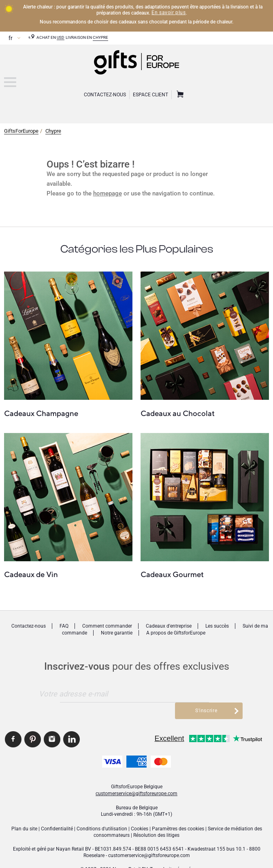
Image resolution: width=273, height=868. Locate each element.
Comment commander (107, 626)
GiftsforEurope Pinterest (33, 723)
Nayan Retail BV (74, 832)
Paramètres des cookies (178, 812)
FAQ (64, 626)
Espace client (150, 95)
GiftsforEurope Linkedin (71, 723)
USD (61, 37)
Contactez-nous (29, 626)
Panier (179, 95)
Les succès (217, 626)
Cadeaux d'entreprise (169, 626)
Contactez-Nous (105, 95)
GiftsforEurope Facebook (13, 723)
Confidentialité (57, 812)
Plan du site (24, 812)
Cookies (140, 812)
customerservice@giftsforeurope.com (136, 777)
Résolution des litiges (156, 819)
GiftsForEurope (21, 131)
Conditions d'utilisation (102, 812)
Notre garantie (117, 633)
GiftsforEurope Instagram (52, 723)
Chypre (100, 37)
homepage (108, 193)
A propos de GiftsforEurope (176, 633)
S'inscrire (208, 694)
